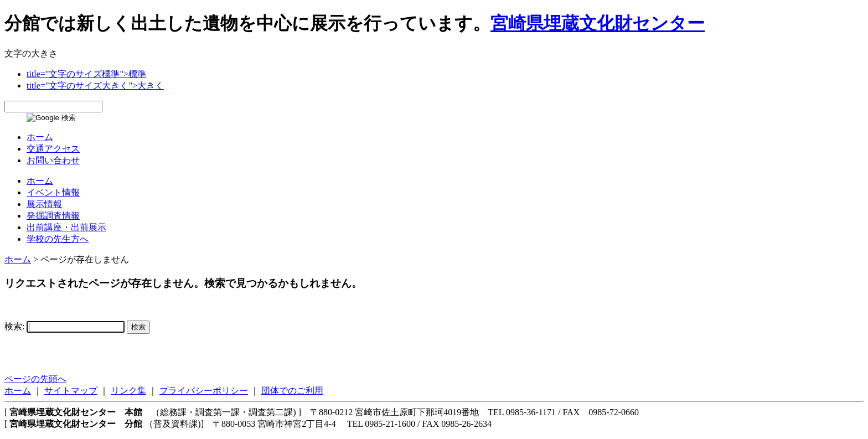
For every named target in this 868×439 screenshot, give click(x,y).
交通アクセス (53, 149)
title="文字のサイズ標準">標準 (86, 74)
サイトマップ (71, 391)
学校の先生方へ (58, 239)
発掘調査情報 (53, 216)
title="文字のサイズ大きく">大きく (95, 86)
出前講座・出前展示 (66, 227)
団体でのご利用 (292, 391)
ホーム (40, 137)
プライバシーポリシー (204, 391)
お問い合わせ (53, 160)
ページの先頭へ (35, 379)
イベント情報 (53, 192)
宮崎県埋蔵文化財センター (598, 23)
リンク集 (128, 391)
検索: (14, 326)
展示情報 (44, 204)
